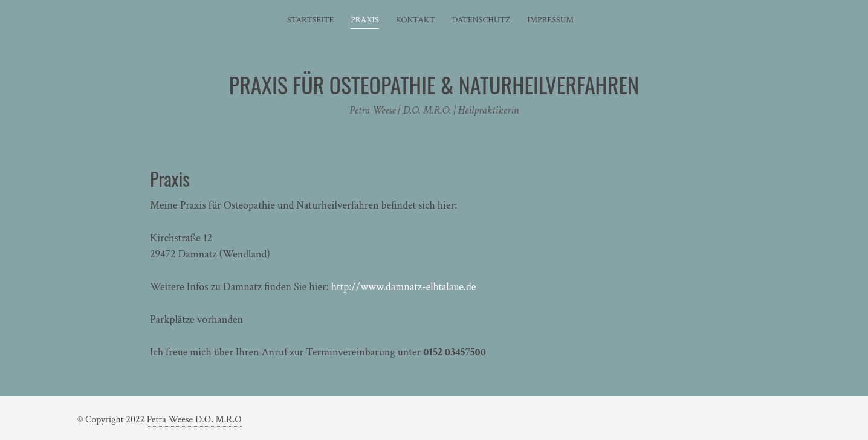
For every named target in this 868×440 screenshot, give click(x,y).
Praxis (364, 20)
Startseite (310, 20)
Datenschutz (481, 20)
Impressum (550, 20)
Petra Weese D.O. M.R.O (194, 420)
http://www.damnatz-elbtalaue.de (403, 287)
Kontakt (416, 20)
